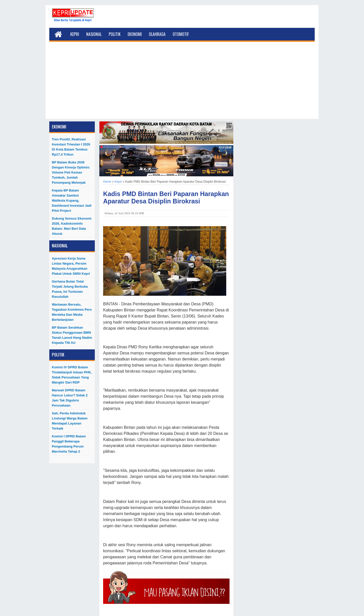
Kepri (75, 34)
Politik (115, 34)
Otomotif (181, 34)
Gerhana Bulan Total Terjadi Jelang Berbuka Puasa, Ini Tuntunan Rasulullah (70, 289)
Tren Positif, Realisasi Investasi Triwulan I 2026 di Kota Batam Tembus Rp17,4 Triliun (71, 147)
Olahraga (157, 34)
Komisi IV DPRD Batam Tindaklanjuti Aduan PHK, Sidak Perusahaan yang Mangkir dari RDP (72, 375)
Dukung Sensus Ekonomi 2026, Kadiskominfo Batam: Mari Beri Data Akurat (72, 226)
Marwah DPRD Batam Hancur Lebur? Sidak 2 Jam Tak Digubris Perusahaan (70, 398)
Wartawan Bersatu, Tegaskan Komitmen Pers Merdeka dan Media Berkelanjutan (72, 312)
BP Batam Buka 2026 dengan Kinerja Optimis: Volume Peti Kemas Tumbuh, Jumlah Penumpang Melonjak (71, 172)
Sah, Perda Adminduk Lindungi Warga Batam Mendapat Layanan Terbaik (70, 421)
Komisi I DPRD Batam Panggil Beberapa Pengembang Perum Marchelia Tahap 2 (69, 444)
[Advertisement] (182, 83)
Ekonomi (135, 34)
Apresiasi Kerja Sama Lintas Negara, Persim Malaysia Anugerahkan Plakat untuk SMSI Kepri (71, 266)
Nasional (94, 34)
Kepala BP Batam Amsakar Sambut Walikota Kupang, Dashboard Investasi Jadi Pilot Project (72, 200)
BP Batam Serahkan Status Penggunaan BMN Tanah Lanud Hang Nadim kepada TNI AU (72, 335)
